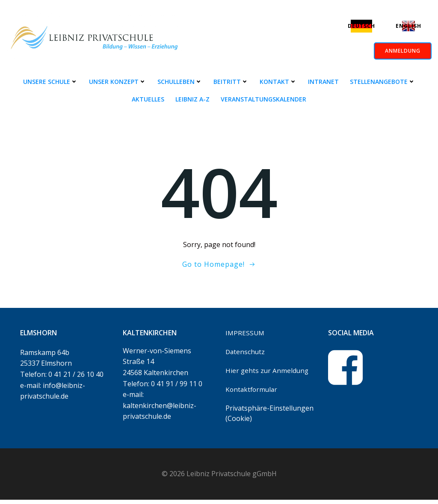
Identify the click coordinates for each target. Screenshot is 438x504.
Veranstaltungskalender (263, 99)
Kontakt (278, 82)
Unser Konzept (118, 82)
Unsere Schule (50, 82)
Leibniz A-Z (192, 99)
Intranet (323, 82)
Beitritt (231, 82)
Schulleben (180, 82)
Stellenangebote (383, 82)
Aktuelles (148, 99)
